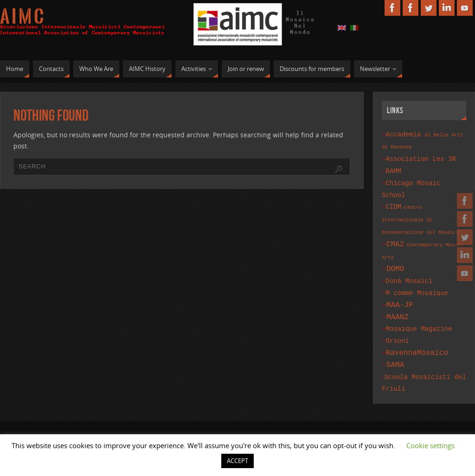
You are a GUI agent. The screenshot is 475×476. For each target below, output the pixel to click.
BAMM (394, 169)
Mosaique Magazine (419, 317)
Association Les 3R (421, 158)
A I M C (22, 17)
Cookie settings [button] (430, 445)
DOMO (395, 261)
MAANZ (398, 306)
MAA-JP (400, 295)
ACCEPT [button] (237, 461)
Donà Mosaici (409, 273)
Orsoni (398, 328)
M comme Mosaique (417, 284)
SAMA (395, 350)
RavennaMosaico (417, 339)
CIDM (420, 213)
